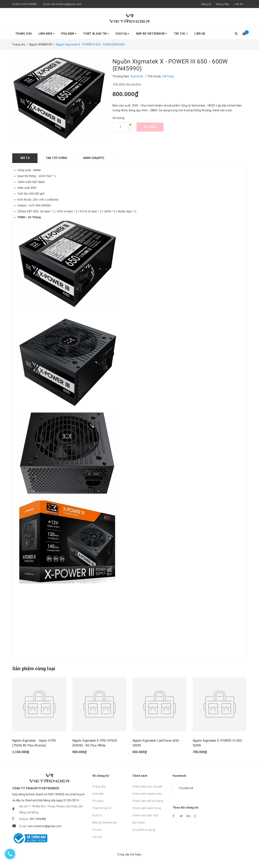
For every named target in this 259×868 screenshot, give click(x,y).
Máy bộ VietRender (152, 34)
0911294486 (29, 4)
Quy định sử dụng (144, 830)
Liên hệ (238, 4)
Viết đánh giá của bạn (127, 84)
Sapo (138, 854)
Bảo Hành (139, 823)
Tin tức (181, 34)
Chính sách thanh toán (147, 794)
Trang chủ (23, 34)
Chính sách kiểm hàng (147, 808)
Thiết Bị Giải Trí (96, 34)
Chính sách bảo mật (146, 815)
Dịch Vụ (122, 34)
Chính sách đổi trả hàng (148, 801)
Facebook (186, 788)
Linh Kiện (47, 34)
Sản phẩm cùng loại (34, 669)
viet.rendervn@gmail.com (66, 4)
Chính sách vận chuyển (147, 787)
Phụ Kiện (69, 34)
